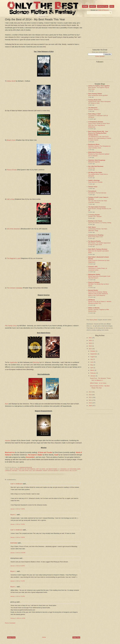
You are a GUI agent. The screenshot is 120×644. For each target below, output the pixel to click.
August (93, 357)
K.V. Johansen (62, 469)
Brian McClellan (21, 469)
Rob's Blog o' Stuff (94, 114)
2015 (90, 349)
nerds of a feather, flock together (99, 86)
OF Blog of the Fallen (95, 172)
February (93, 373)
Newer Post (11, 637)
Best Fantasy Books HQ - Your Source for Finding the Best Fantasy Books (98, 133)
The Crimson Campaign (15, 288)
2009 (90, 406)
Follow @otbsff (100, 56)
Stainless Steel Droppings (97, 160)
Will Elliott (73, 471)
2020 (90, 340)
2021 (90, 338)
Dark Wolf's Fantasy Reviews (98, 249)
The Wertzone (93, 108)
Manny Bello (93, 320)
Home (85, 6)
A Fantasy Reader (94, 215)
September (94, 354)
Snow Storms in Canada (95, 182)
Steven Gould (64, 471)
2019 (90, 343)
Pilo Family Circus (11, 326)
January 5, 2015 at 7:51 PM (18, 581)
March (92, 370)
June (92, 362)
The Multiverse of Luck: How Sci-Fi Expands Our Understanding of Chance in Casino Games (100, 138)
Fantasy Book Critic (95, 100)
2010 (90, 403)
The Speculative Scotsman (97, 207)
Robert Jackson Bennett (51, 471)
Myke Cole (29, 471)
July (92, 359)
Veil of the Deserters (13, 229)
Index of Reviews (103, 10)
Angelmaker (13, 362)
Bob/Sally (14, 543)
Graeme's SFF (93, 267)
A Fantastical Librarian (96, 122)
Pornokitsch (92, 191)
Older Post (76, 637)
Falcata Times (93, 187)
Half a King (10, 199)
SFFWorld (91, 300)
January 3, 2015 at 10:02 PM (18, 553)
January (93, 376)
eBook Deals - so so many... (99, 383)
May (92, 365)
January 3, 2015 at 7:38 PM (18, 509)
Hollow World (11, 81)
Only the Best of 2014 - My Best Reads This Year (35, 19)
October (93, 351)
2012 (90, 397)
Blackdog (36, 362)
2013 (90, 395)
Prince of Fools (12, 170)
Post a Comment (10, 623)
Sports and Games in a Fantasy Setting (100, 223)
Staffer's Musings (94, 180)
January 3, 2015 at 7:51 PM (18, 524)
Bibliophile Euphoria (94, 162)
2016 (90, 346)
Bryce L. (13, 515)
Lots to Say (92, 168)
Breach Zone (11, 140)
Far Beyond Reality (95, 241)
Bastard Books (93, 290)
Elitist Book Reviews (95, 152)
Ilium (7, 404)
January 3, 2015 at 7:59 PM (18, 537)
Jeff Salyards (41, 469)
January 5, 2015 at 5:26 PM (18, 566)
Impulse (8, 440)
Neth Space (92, 227)
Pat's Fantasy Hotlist (95, 94)
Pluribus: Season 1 (94, 109)
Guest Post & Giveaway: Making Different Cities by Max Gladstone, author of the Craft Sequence (98, 294)
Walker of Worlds (94, 308)
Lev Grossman (72, 469)
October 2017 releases (95, 217)
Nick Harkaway (37, 471)
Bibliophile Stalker (94, 274)
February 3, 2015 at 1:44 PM (18, 618)
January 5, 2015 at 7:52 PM (18, 596)
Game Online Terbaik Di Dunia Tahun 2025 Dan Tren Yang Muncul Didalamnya (99, 125)
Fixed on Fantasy (94, 282)
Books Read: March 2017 (96, 237)
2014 (90, 392)
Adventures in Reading (96, 235)
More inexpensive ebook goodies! (98, 95)
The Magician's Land (14, 258)
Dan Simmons (31, 469)
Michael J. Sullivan (18, 471)
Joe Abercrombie (52, 469)
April (92, 368)
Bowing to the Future (95, 221)
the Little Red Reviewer (96, 166)
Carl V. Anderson (16, 484)
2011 (90, 400)
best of (13, 469)
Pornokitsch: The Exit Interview (97, 193)
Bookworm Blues (94, 144)
